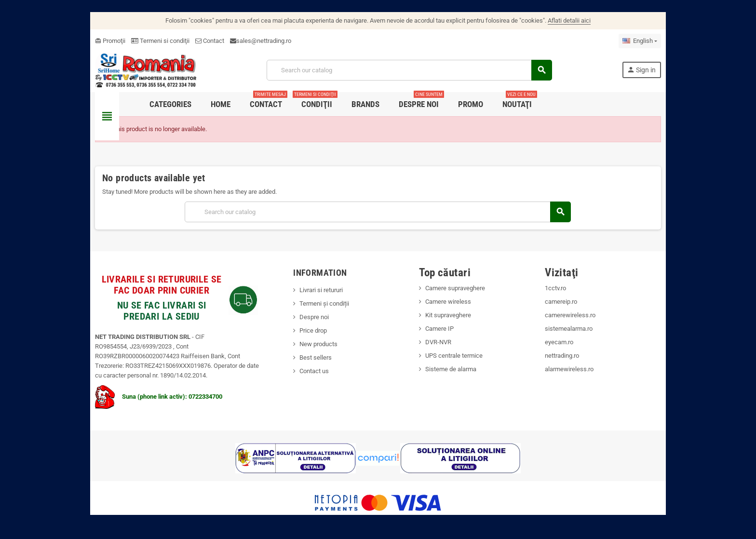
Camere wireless (449, 302)
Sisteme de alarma (451, 369)
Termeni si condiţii (159, 41)
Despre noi (314, 317)
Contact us (314, 371)
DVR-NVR (439, 342)
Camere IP (440, 329)
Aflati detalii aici (569, 20)
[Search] (409, 70)
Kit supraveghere (449, 315)
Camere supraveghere (456, 288)
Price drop (313, 330)
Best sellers (315, 357)
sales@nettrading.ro (262, 41)
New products (318, 344)
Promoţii (109, 41)
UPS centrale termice (454, 356)
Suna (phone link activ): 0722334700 (157, 397)
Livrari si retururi (321, 290)
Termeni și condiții (324, 303)
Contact (208, 41)
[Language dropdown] (641, 41)
